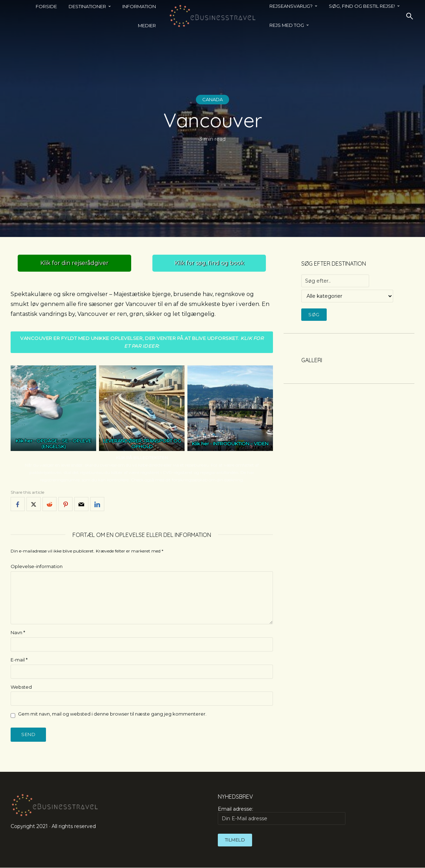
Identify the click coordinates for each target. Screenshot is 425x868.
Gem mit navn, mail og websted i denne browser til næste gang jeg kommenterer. (112, 714)
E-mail (19, 660)
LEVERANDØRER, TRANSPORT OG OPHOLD (142, 444)
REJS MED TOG (287, 25)
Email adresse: (282, 816)
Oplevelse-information (37, 567)
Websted (21, 687)
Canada (212, 99)
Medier (147, 25)
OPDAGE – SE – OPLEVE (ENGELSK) (64, 444)
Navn (18, 632)
